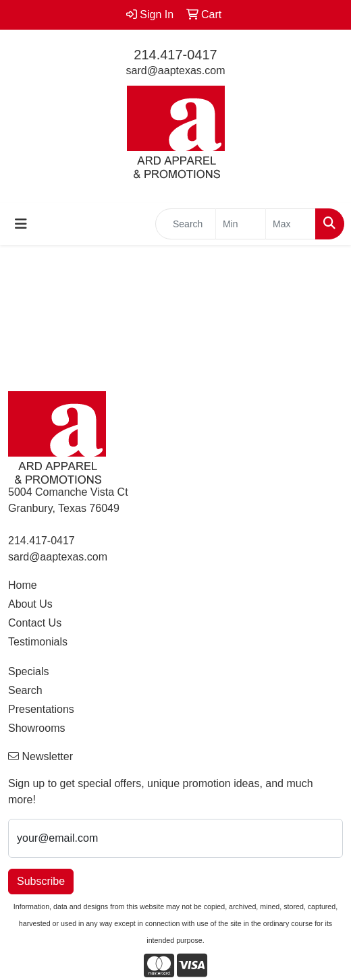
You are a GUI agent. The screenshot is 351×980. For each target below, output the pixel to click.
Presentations (41, 709)
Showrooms (36, 728)
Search (25, 690)
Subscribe (41, 881)
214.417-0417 (175, 55)
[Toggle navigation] (21, 224)
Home (23, 585)
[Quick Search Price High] (291, 224)
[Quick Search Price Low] (241, 224)
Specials (28, 671)
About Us (30, 604)
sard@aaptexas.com (176, 70)
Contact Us (35, 623)
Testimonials (38, 642)
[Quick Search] (186, 224)
